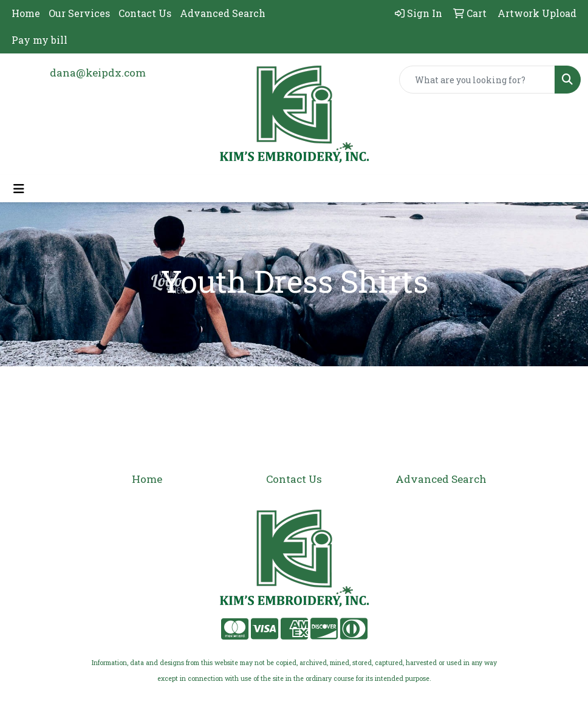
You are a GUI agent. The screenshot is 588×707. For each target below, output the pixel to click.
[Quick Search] (477, 80)
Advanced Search (223, 13)
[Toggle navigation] (19, 189)
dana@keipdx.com (98, 73)
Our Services (79, 13)
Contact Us (145, 13)
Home (26, 13)
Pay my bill (39, 40)
